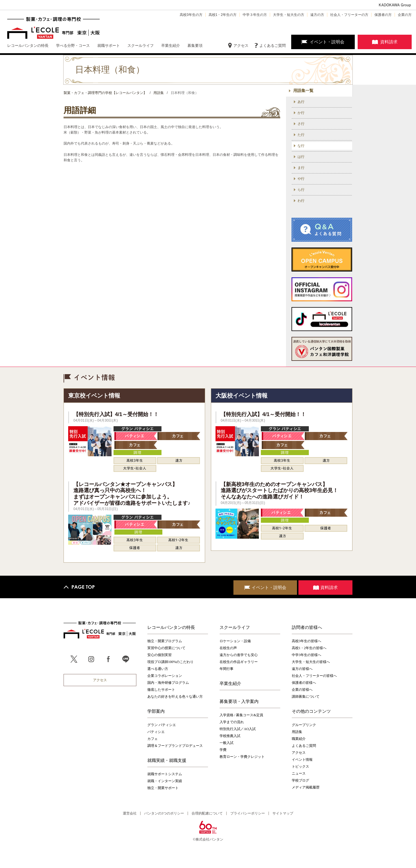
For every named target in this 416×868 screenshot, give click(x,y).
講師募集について (306, 697)
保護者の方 (383, 15)
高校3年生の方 (191, 15)
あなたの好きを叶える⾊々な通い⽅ (175, 697)
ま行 (301, 168)
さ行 (301, 124)
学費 (223, 750)
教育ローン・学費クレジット (242, 757)
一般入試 (226, 743)
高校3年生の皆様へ (307, 641)
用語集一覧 (303, 91)
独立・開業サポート (163, 788)
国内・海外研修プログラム (168, 683)
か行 (301, 113)
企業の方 (405, 15)
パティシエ (156, 732)
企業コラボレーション (165, 676)
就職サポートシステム (165, 774)
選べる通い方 (158, 669)
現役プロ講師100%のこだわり (170, 662)
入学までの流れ (232, 722)
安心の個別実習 (159, 655)
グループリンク (304, 725)
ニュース (299, 773)
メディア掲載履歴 (306, 787)
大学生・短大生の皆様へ (311, 662)
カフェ (153, 739)
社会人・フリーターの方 (349, 15)
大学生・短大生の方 (289, 15)
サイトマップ (283, 813)
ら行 (301, 190)
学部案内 (156, 711)
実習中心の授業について (166, 648)
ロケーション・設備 (235, 641)
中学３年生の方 (255, 15)
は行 (301, 157)
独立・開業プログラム (165, 641)
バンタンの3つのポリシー (164, 813)
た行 (301, 135)
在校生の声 (228, 648)
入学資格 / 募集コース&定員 (241, 715)
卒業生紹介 (230, 684)
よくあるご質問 (273, 46)
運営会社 (130, 813)
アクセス (241, 46)
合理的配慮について (207, 813)
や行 (301, 179)
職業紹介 (299, 739)
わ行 (301, 201)
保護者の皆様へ (304, 683)
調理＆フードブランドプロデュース (175, 746)
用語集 (297, 732)
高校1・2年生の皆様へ (309, 648)
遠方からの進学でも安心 (239, 655)
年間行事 (226, 669)
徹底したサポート (161, 690)
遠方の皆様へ (302, 669)
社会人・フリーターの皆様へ (314, 676)
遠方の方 (317, 15)
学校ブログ (300, 780)
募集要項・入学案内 (239, 701)
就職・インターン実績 (165, 781)
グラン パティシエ (162, 725)
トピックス (300, 767)
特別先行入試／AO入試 (238, 729)
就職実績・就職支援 (167, 760)
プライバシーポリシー (248, 813)
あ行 (301, 102)
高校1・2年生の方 (223, 15)
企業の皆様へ (302, 690)
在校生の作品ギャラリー (239, 662)
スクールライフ (235, 627)
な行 (301, 146)
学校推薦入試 (230, 736)
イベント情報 (302, 760)
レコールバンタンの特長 (171, 627)
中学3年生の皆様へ (307, 655)
